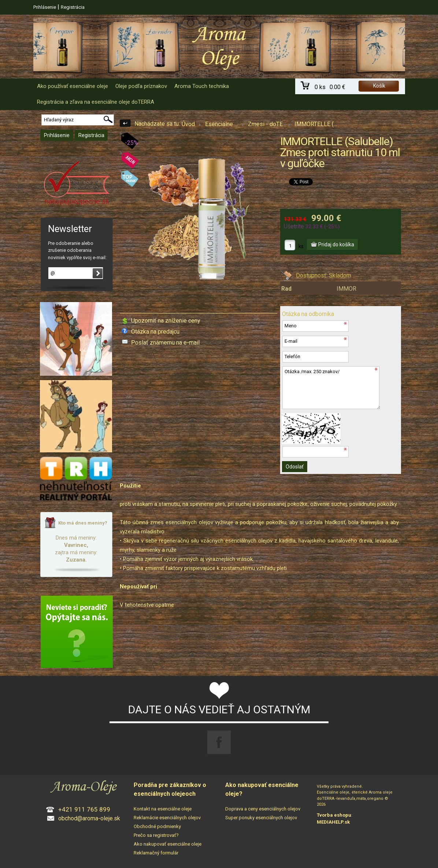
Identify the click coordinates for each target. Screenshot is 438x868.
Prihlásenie (45, 7)
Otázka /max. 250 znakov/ (331, 388)
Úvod (188, 124)
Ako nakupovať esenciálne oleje (168, 844)
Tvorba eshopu (334, 815)
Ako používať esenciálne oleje (73, 86)
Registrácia (73, 7)
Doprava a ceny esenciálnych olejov (263, 809)
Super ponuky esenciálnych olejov (261, 818)
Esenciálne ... (221, 124)
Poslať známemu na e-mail (165, 343)
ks (301, 246)
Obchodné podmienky (157, 826)
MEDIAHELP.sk (333, 822)
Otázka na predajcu (155, 332)
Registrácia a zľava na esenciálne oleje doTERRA (96, 102)
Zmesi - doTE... (267, 124)
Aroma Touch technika (202, 86)
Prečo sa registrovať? (156, 835)
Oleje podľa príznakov (141, 86)
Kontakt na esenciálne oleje (163, 809)
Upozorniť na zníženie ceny (166, 321)
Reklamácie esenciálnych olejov (167, 818)
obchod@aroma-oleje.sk (89, 818)
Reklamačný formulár (156, 853)
